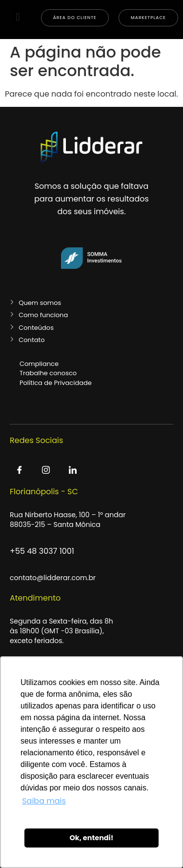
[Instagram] (46, 471)
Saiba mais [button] (44, 801)
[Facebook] (20, 471)
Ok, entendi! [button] (91, 838)
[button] (18, 17)
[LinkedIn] (73, 471)
